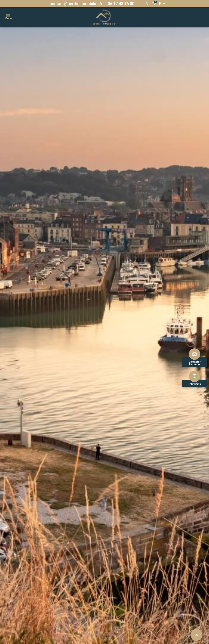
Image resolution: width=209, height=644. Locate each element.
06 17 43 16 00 (121, 4)
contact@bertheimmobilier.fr (76, 4)
